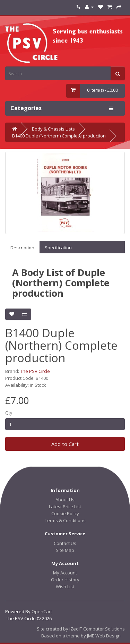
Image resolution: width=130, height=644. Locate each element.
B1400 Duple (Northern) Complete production (59, 136)
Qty (9, 413)
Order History (65, 580)
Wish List (65, 587)
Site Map (65, 550)
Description (22, 248)
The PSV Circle (35, 371)
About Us (65, 500)
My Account (65, 573)
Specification (58, 248)
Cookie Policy (65, 513)
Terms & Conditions (65, 520)
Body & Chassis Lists (53, 129)
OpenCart (42, 611)
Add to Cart (65, 444)
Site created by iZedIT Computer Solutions (81, 629)
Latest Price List (65, 507)
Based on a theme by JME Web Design (81, 636)
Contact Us (65, 543)
